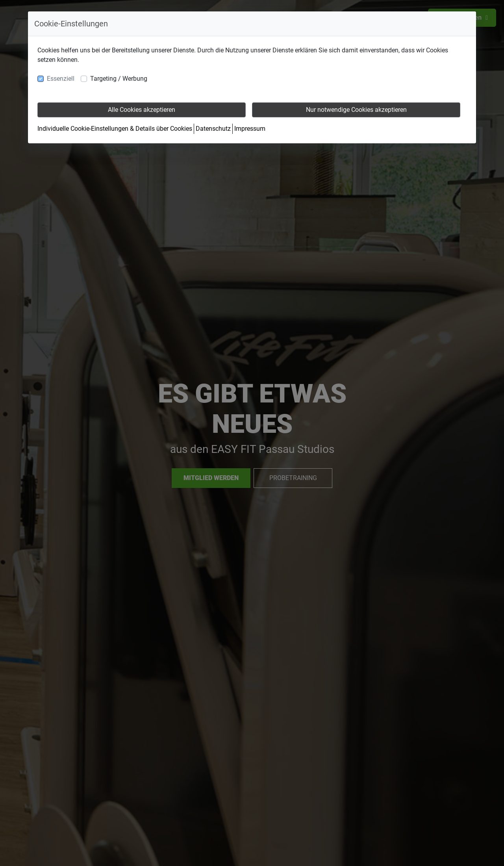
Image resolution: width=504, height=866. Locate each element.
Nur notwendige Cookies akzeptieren (356, 110)
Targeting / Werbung (119, 79)
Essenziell (61, 79)
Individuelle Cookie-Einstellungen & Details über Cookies (115, 129)
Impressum (250, 129)
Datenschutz (213, 129)
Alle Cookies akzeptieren (142, 110)
